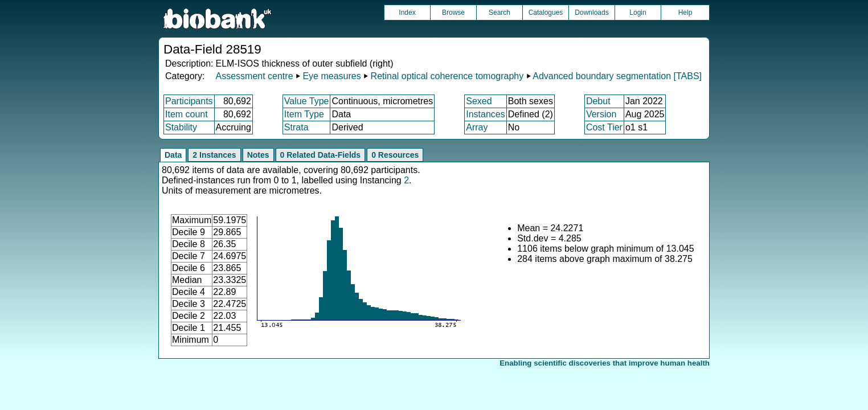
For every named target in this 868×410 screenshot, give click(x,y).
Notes (258, 155)
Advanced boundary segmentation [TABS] (617, 76)
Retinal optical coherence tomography (447, 76)
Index (407, 13)
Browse (453, 13)
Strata (296, 127)
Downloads (591, 13)
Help (685, 13)
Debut (598, 101)
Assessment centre (254, 76)
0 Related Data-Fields (321, 155)
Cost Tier (604, 127)
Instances (485, 114)
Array (477, 127)
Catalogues (546, 13)
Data (173, 155)
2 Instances (214, 155)
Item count (187, 114)
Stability (181, 127)
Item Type (304, 114)
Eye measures (331, 76)
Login (638, 13)
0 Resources (395, 155)
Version (601, 114)
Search (499, 13)
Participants (189, 101)
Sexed (479, 101)
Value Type (307, 101)
